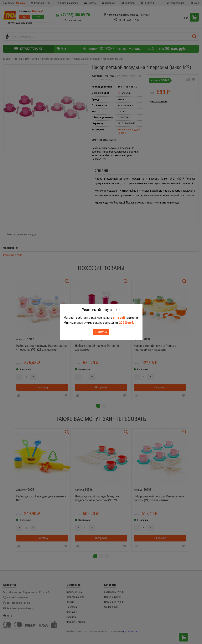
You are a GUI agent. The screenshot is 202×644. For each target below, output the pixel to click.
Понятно (101, 332)
